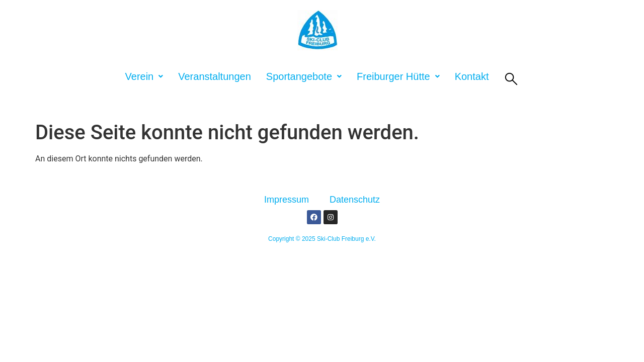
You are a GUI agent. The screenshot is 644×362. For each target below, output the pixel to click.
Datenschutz (355, 200)
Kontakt (472, 76)
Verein (144, 76)
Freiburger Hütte (398, 76)
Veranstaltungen (215, 76)
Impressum (287, 200)
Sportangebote (304, 76)
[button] (144, 76)
